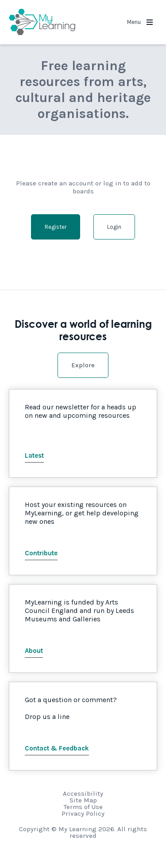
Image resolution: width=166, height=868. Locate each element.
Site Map (83, 800)
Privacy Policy (83, 813)
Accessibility (83, 793)
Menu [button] (140, 22)
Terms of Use (83, 807)
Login (114, 227)
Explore (83, 365)
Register (56, 227)
